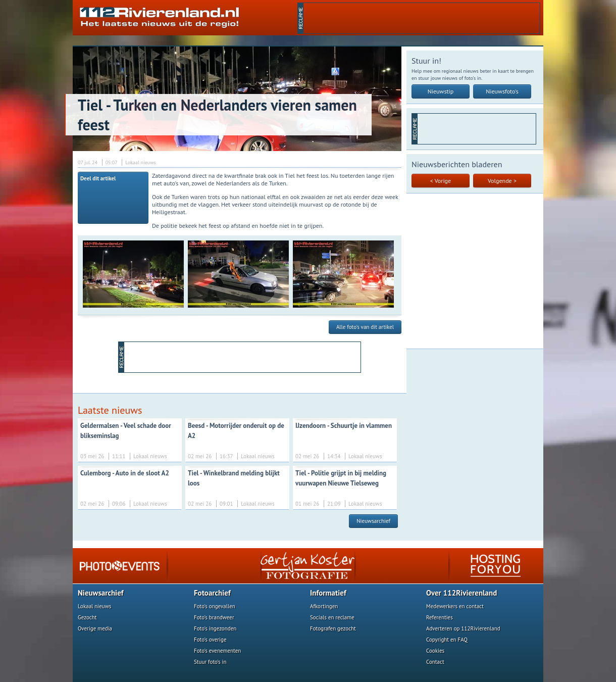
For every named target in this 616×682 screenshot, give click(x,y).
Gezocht (87, 617)
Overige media (95, 628)
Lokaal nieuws (94, 606)
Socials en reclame (332, 617)
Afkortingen (324, 606)
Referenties (440, 617)
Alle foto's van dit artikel (365, 327)
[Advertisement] (422, 18)
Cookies (435, 651)
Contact (435, 662)
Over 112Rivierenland (461, 593)
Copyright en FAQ (447, 640)
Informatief (328, 593)
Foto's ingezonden (215, 628)
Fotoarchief (212, 593)
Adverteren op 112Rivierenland (463, 628)
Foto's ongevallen (215, 606)
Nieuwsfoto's (502, 91)
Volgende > (502, 181)
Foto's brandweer (214, 617)
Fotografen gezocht (333, 628)
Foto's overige (210, 640)
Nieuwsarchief (373, 521)
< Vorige (441, 181)
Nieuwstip (441, 91)
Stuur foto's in (210, 662)
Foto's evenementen (217, 651)
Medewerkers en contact (455, 606)
